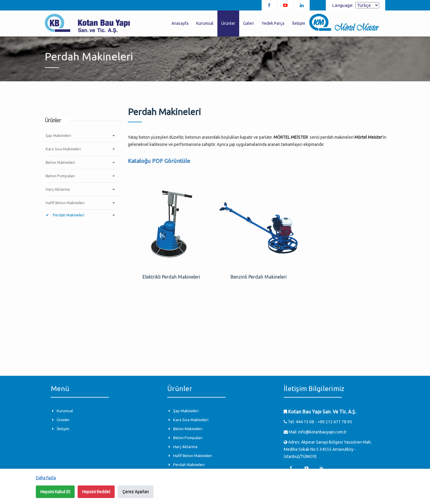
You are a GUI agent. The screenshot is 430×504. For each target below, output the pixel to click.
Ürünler (228, 23)
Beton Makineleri (60, 162)
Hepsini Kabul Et (55, 492)
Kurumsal (205, 23)
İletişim (299, 23)
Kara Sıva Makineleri (63, 149)
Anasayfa (180, 23)
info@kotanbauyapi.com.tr (322, 432)
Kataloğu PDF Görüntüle (159, 161)
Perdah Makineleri (68, 215)
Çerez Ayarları (136, 492)
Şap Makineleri (58, 135)
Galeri (248, 23)
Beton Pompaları (60, 176)
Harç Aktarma (58, 189)
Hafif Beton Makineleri (65, 203)
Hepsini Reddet (96, 492)
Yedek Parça (273, 23)
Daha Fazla (46, 478)
